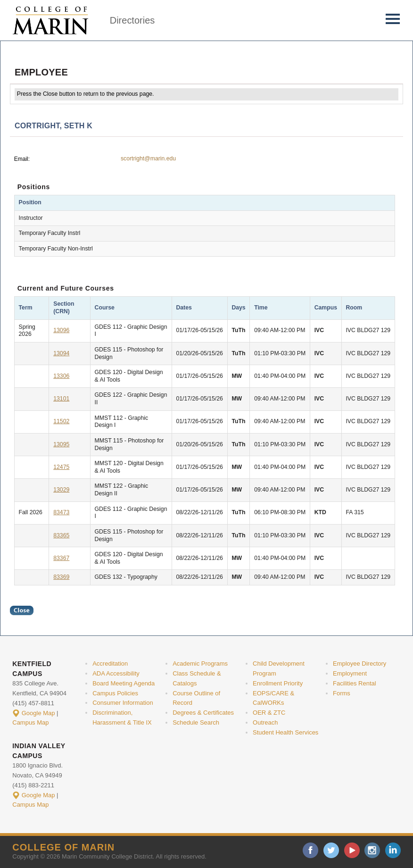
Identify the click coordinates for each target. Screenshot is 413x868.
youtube (352, 850)
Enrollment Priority (278, 683)
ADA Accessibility (116, 673)
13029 (61, 490)
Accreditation (110, 664)
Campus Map (30, 722)
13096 (61, 330)
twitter (331, 850)
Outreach (265, 722)
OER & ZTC (269, 713)
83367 (61, 558)
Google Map (38, 713)
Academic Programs (200, 664)
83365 (61, 535)
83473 (61, 512)
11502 (61, 421)
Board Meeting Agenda (124, 683)
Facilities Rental (355, 683)
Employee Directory (359, 664)
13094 (61, 353)
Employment (350, 673)
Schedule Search (196, 722)
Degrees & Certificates (203, 713)
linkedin (393, 850)
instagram (372, 850)
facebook (310, 850)
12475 (61, 467)
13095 (61, 444)
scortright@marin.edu (148, 159)
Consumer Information (123, 703)
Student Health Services (285, 732)
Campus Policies (115, 693)
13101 (61, 399)
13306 (61, 376)
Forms (342, 693)
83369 (61, 577)
